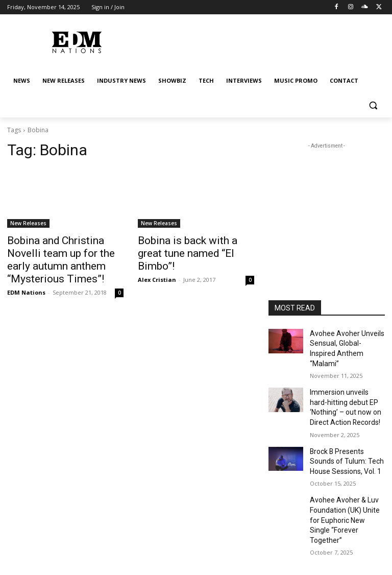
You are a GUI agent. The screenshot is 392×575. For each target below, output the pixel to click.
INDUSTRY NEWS (147, 548)
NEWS (55, 548)
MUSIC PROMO (307, 548)
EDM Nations (26, 275)
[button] (373, 105)
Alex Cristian (157, 264)
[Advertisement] (327, 202)
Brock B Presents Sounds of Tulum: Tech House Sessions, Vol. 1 (346, 439)
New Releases (28, 223)
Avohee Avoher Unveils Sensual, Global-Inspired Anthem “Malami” (344, 342)
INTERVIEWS (260, 548)
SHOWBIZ (194, 548)
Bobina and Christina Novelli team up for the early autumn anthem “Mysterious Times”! (63, 251)
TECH (226, 548)
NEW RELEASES (93, 548)
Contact (349, 548)
